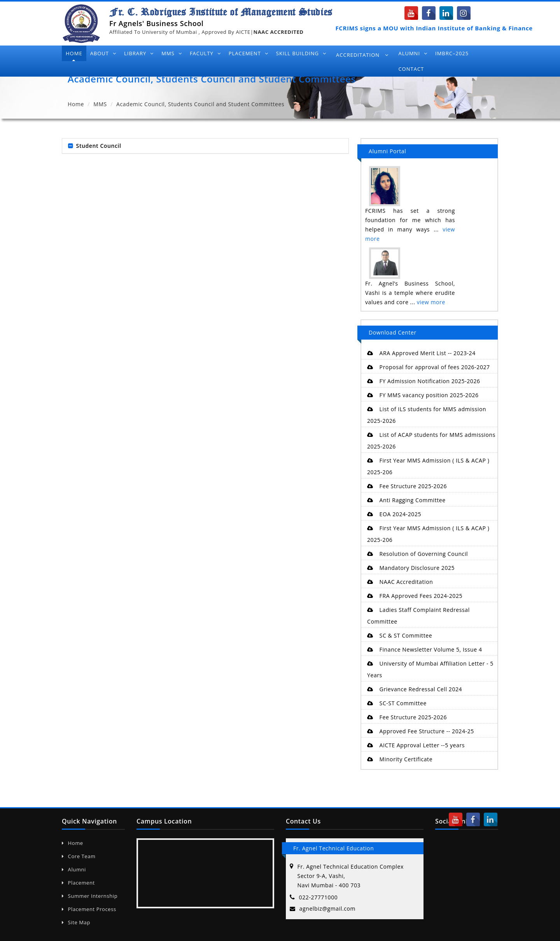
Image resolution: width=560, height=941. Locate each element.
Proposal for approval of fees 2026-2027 (429, 367)
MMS (172, 53)
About (103, 53)
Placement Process (89, 909)
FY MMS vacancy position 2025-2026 (423, 395)
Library (139, 53)
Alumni (413, 53)
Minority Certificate (400, 759)
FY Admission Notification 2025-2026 (424, 381)
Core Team (79, 856)
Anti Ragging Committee (406, 500)
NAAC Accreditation (400, 582)
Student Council (99, 146)
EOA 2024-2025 (394, 514)
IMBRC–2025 (452, 53)
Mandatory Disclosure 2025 (411, 568)
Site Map (76, 922)
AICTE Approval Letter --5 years (416, 745)
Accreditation (362, 55)
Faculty (205, 53)
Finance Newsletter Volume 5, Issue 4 (425, 649)
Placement (248, 53)
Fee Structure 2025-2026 (407, 486)
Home (74, 53)
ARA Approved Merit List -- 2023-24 (421, 353)
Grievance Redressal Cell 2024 (415, 689)
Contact (411, 69)
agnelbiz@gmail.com (328, 909)
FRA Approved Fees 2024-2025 (415, 596)
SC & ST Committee (400, 635)
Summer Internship (90, 896)
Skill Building (301, 53)
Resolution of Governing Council (417, 554)
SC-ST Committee (397, 703)
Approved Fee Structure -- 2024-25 (421, 731)
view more (431, 302)
